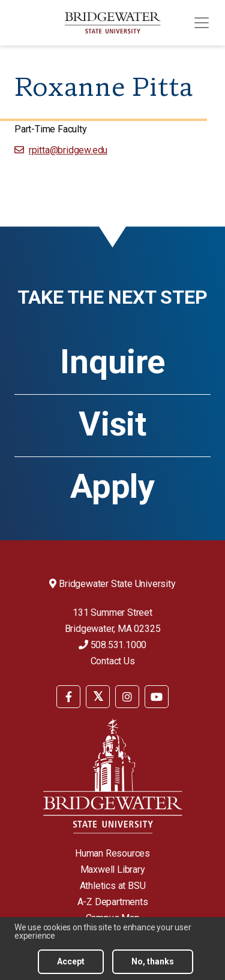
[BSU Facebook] (68, 697)
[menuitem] (68, 696)
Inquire (112, 362)
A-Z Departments (113, 902)
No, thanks (153, 961)
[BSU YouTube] (157, 697)
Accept (71, 961)
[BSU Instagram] (127, 697)
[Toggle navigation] (202, 23)
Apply (112, 486)
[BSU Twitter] (98, 697)
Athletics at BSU (113, 886)
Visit (112, 424)
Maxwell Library (113, 869)
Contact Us (113, 661)
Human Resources (112, 853)
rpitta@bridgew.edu (68, 150)
